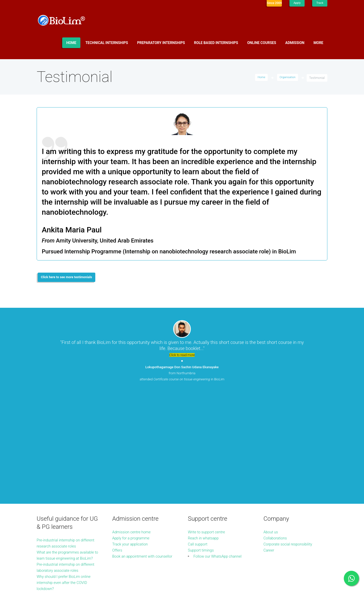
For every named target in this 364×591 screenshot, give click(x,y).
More (318, 43)
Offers (118, 442)
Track (320, 3)
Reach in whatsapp (205, 430)
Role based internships (216, 43)
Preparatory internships (161, 43)
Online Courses (262, 43)
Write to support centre (208, 424)
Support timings (202, 442)
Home (71, 43)
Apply (297, 3)
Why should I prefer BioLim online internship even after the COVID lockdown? (66, 481)
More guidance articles (57, 493)
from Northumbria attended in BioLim (182, 374)
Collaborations (276, 430)
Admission (295, 43)
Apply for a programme (133, 430)
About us (271, 424)
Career (269, 442)
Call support (199, 436)
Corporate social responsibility (290, 436)
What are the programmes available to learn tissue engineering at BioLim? (60, 450)
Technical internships (107, 43)
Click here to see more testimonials (70, 278)
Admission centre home (133, 424)
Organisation (287, 78)
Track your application (132, 436)
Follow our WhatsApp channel (220, 448)
